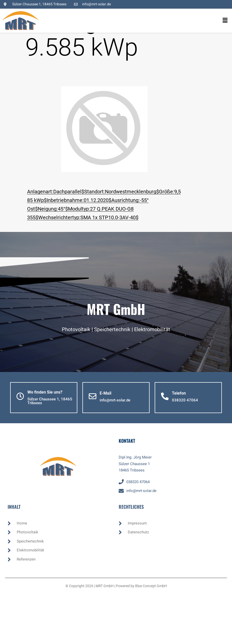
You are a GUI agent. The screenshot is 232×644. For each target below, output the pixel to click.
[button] (221, 21)
